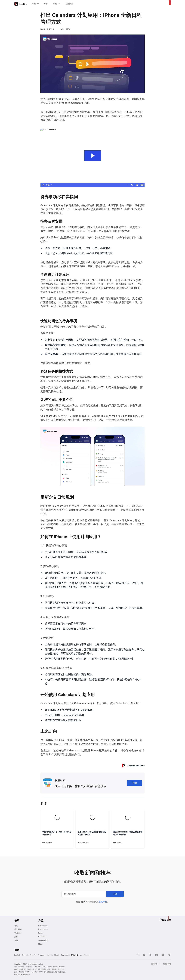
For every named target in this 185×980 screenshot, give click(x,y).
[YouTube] (163, 955)
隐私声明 (103, 902)
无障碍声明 (167, 964)
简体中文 (75, 955)
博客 (46, 4)
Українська (85, 955)
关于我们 (18, 929)
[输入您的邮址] (84, 894)
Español (33, 955)
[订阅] (115, 894)
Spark (41, 933)
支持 (16, 940)
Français (41, 955)
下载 (134, 783)
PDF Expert (43, 926)
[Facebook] (144, 955)
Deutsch (25, 955)
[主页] (20, 4)
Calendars (42, 937)
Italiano (50, 955)
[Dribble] (138, 955)
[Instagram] (157, 955)
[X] (150, 955)
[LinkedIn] (169, 955)
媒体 (16, 937)
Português (65, 955)
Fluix (40, 944)
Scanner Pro (43, 940)
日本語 (57, 955)
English (17, 955)
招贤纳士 (69, 4)
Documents (43, 929)
